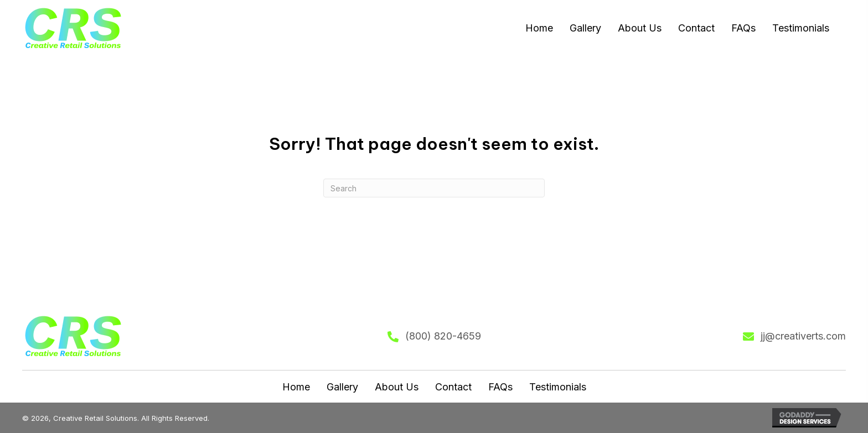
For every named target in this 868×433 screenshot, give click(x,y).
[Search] (434, 188)
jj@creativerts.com (803, 336)
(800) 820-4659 (443, 336)
